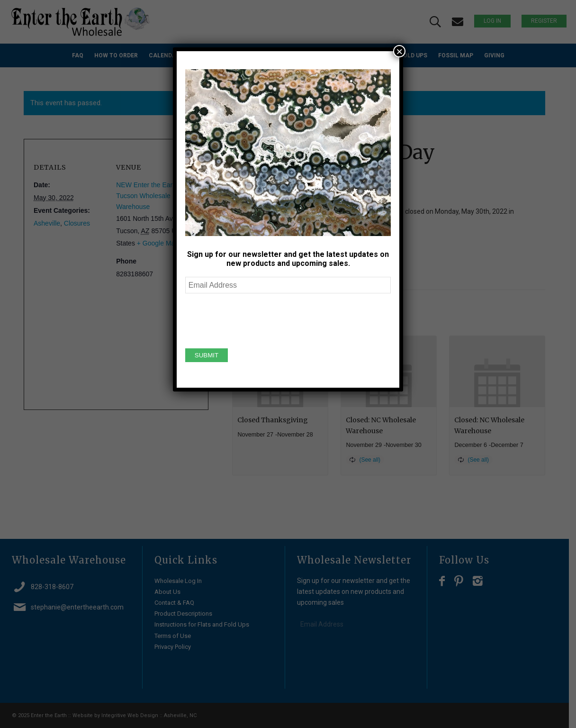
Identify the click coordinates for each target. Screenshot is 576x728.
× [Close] (399, 51)
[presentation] (257, 319)
